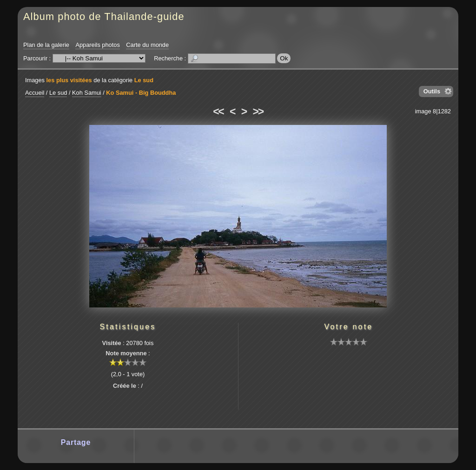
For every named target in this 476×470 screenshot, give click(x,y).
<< (218, 111)
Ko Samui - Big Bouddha (141, 93)
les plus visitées (69, 80)
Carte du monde (147, 45)
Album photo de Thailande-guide (104, 16)
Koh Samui (87, 93)
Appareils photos (97, 45)
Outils (432, 91)
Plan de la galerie (46, 45)
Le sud (144, 80)
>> (258, 111)
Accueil (35, 93)
